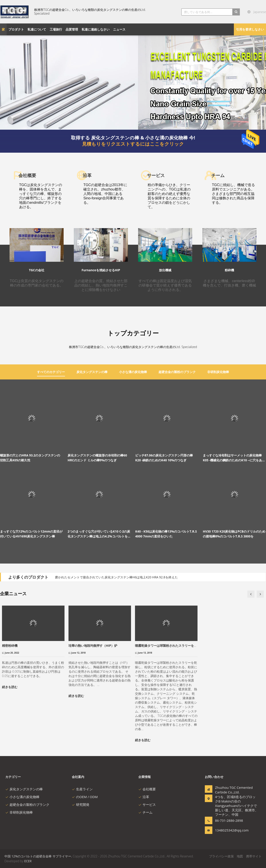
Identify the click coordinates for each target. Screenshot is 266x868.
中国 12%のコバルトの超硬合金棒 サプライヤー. (39, 856)
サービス (147, 804)
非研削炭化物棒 (19, 812)
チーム (145, 812)
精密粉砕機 (10, 646)
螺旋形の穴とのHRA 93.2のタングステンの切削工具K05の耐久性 (30, 458)
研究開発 (81, 804)
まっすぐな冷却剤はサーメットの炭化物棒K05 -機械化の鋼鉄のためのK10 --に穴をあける (234, 458)
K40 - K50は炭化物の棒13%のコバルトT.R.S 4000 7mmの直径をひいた (166, 534)
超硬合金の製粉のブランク (27, 804)
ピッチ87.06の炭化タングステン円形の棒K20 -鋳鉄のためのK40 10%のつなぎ (164, 458)
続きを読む (10, 687)
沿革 (144, 797)
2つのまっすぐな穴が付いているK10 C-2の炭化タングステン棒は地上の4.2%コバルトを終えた (99, 534)
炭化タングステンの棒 (24, 789)
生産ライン (82, 789)
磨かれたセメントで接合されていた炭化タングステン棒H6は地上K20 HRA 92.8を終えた (116, 577)
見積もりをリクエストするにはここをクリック (133, 144)
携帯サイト (254, 856)
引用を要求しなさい (250, 29)
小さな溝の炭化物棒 (22, 797)
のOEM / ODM (85, 797)
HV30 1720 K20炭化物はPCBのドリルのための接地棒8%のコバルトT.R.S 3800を (234, 534)
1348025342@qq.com (229, 830)
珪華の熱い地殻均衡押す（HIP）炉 (93, 646)
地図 (240, 856)
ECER (28, 861)
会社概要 (147, 789)
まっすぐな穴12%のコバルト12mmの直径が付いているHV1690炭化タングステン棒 (31, 534)
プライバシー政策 (221, 856)
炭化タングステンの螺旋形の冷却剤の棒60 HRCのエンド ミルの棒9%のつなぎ (97, 458)
